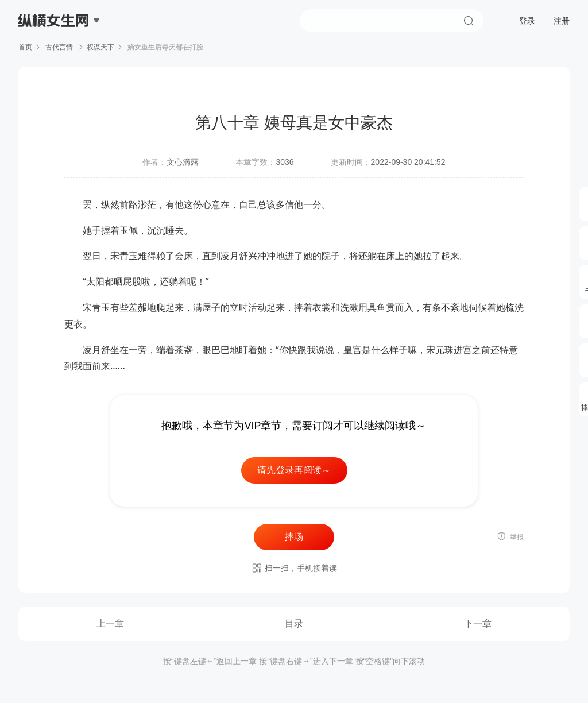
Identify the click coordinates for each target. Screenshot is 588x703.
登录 (527, 21)
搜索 (469, 21)
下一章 (478, 623)
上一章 (110, 623)
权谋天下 (100, 47)
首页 (25, 47)
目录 (294, 623)
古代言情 (59, 47)
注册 (562, 21)
